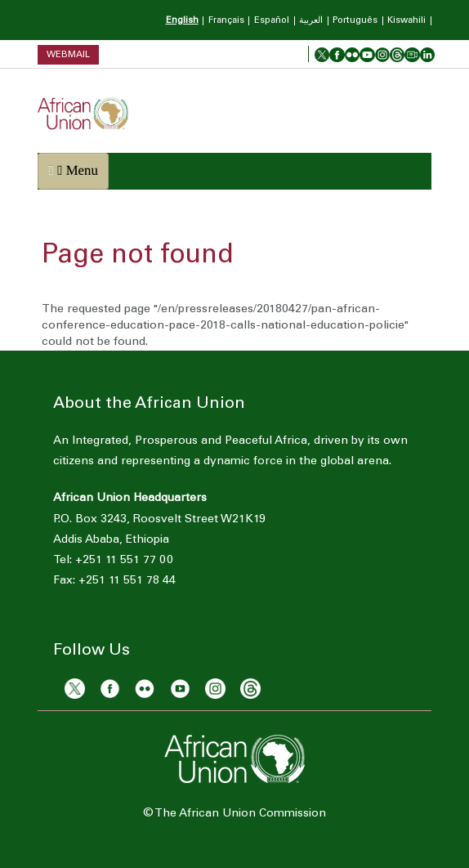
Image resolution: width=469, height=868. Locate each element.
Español (272, 21)
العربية (311, 21)
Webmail (68, 54)
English (182, 21)
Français (226, 21)
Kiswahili (406, 21)
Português (355, 21)
